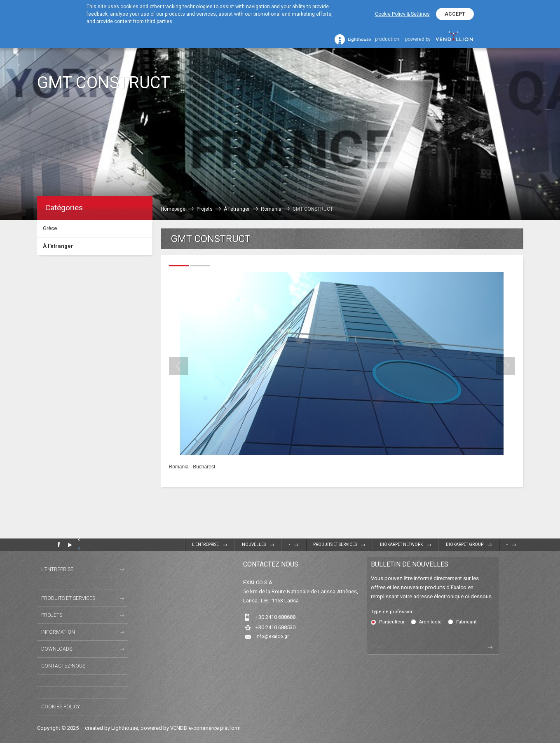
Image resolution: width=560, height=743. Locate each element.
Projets (52, 615)
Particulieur (392, 622)
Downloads (57, 649)
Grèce (50, 228)
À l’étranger (58, 246)
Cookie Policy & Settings (402, 14)
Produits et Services (335, 544)
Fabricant (466, 622)
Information (58, 632)
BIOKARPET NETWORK (401, 544)
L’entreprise (205, 544)
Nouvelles (254, 544)
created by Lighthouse (111, 728)
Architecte (430, 622)
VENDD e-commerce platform (205, 728)
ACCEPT (455, 14)
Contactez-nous (63, 666)
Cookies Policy (61, 707)
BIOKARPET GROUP (465, 544)
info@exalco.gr (272, 636)
